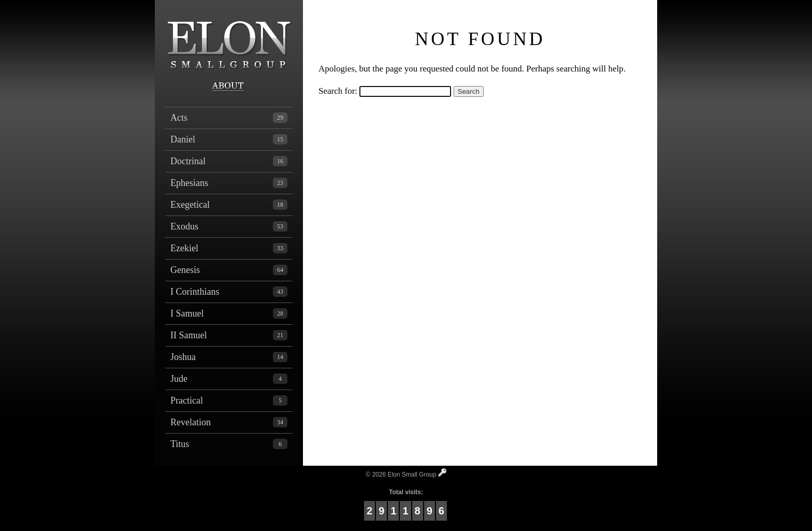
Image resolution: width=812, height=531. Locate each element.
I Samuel (229, 313)
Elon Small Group (229, 39)
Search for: (338, 91)
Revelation (229, 422)
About (229, 87)
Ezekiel (229, 248)
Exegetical (229, 205)
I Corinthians (229, 292)
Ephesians (229, 183)
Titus (229, 444)
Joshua (229, 357)
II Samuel (229, 335)
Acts (229, 118)
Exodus (229, 226)
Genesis (229, 270)
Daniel (229, 139)
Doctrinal (229, 161)
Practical (229, 400)
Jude (229, 379)
